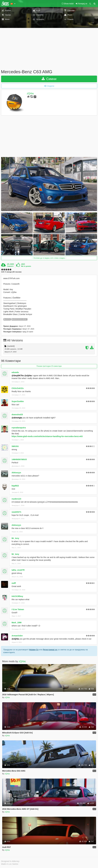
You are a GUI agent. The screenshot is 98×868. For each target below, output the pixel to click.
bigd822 (15, 486)
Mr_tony (15, 538)
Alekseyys (16, 473)
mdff (14, 583)
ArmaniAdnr (17, 636)
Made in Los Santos (10, 864)
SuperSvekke (18, 401)
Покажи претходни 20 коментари (49, 366)
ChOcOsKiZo (18, 388)
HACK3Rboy (17, 596)
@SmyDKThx (18, 376)
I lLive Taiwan (18, 609)
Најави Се (34, 650)
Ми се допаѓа (26, 266)
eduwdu (15, 372)
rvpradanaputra (19, 428)
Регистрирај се (50, 650)
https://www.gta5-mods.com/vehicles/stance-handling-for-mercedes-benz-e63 (47, 436)
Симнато (10, 266)
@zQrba (28, 376)
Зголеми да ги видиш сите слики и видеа (49, 258)
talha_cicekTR (18, 570)
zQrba (30, 93)
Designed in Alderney (10, 861)
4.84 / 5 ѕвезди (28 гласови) (11, 272)
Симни (49, 79)
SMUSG (15, 446)
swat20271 (16, 512)
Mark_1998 (17, 623)
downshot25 (17, 415)
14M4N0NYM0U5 (19, 459)
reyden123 (16, 499)
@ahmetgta (17, 418)
